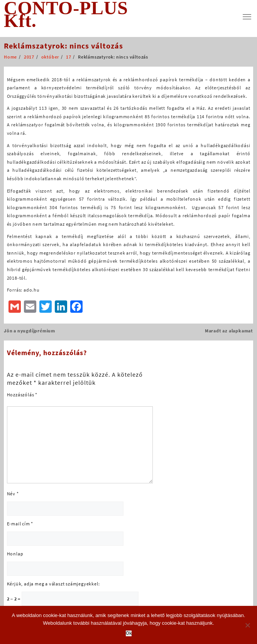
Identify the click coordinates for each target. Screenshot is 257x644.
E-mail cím (20, 524)
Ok (129, 633)
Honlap (15, 554)
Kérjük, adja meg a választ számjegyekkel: (53, 584)
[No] (247, 625)
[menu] (247, 17)
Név (13, 494)
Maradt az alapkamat (229, 331)
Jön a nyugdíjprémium (30, 331)
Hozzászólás (22, 395)
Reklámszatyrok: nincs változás (63, 46)
